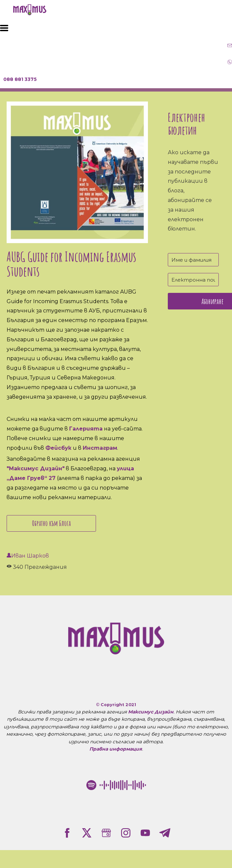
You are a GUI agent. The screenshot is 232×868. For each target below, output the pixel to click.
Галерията (86, 429)
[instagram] (126, 833)
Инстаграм (100, 448)
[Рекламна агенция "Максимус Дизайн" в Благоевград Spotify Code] (116, 785)
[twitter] (87, 833)
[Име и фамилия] (193, 260)
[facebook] (67, 833)
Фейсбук (58, 448)
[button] (4, 28)
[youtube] (145, 833)
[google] (106, 833)
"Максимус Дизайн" (36, 468)
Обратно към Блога (51, 523)
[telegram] (165, 833)
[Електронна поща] (193, 280)
